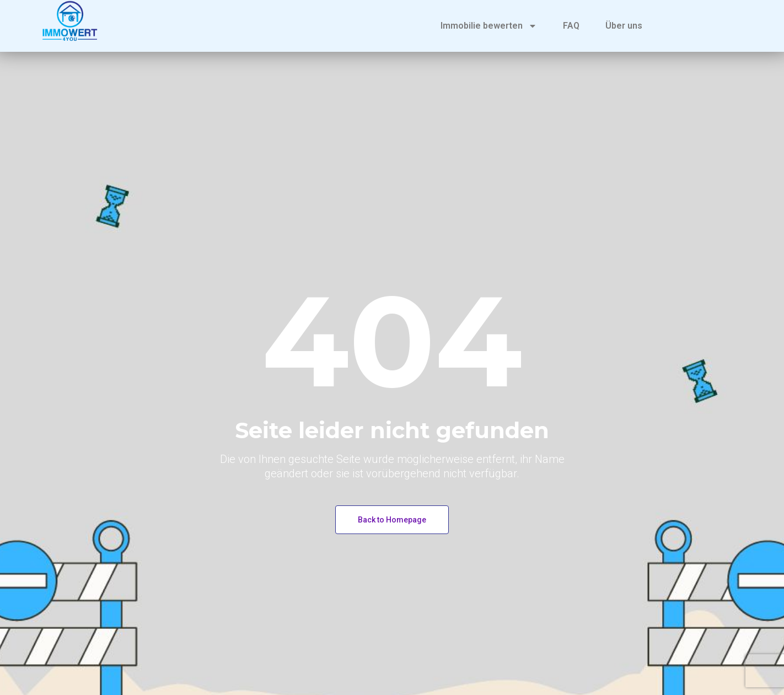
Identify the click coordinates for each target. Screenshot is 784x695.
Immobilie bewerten (489, 26)
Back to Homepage (392, 520)
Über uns (624, 26)
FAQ (571, 26)
